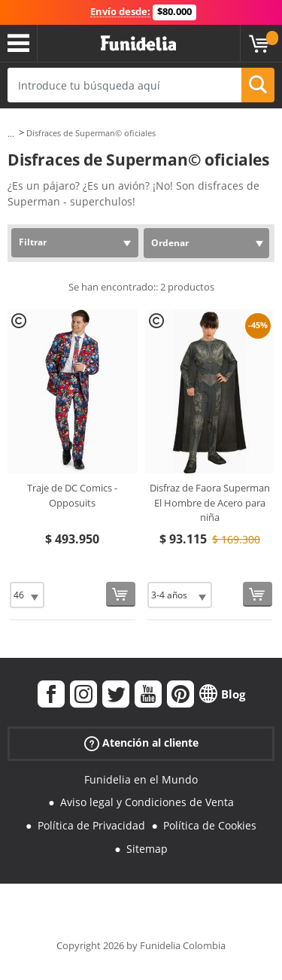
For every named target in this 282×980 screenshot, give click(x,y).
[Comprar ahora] (121, 594)
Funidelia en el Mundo (141, 779)
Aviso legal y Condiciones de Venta (147, 802)
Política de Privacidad (91, 825)
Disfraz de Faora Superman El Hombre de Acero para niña (210, 502)
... (11, 134)
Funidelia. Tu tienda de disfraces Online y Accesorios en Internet (138, 44)
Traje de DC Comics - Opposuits (72, 495)
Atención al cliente (141, 743)
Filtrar (33, 242)
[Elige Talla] (27, 595)
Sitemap (147, 849)
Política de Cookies (210, 825)
